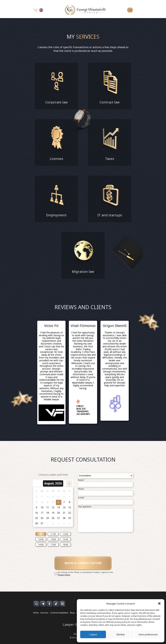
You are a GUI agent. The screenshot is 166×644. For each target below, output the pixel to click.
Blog (72, 613)
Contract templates (59, 613)
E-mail (81, 498)
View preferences (148, 634)
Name (81, 480)
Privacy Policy (64, 575)
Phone (81, 489)
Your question (85, 507)
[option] (51, 373)
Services (44, 613)
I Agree (93, 634)
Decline (121, 634)
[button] (159, 603)
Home (36, 613)
